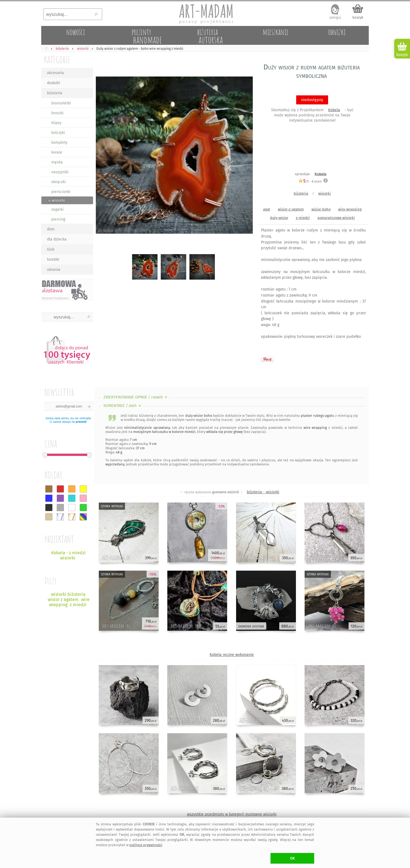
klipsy (56, 123)
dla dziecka (57, 239)
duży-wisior (279, 218)
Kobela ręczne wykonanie (232, 655)
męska (57, 162)
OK (292, 858)
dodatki (54, 83)
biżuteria (55, 93)
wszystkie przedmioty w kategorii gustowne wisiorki (232, 814)
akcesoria (55, 73)
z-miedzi (303, 218)
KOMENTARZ (123, 406)
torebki (53, 259)
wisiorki (325, 193)
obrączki (59, 182)
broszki (57, 113)
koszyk (358, 17)
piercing (58, 219)
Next (244, 156)
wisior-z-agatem (291, 209)
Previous (103, 156)
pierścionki (61, 192)
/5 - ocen (310, 181)
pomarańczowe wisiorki (336, 218)
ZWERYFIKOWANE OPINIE (136, 397)
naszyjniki (60, 172)
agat (267, 209)
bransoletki (61, 103)
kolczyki (58, 133)
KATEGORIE (57, 59)
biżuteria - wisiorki (263, 492)
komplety (59, 143)
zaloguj (335, 17)
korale (57, 152)
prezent (81, 422)
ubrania (54, 270)
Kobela (334, 110)
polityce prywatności (146, 845)
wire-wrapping (350, 209)
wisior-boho (321, 209)
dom (51, 229)
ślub (51, 249)
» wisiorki (57, 200)
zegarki (57, 209)
